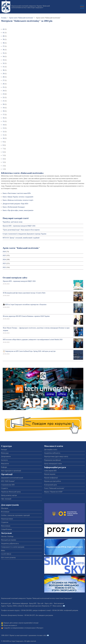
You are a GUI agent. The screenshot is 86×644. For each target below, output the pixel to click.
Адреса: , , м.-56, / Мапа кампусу (32, 606)
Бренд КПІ (33, 603)
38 (3, 43)
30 (3, 70)
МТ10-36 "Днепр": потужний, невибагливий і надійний (21, 238)
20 (3, 104)
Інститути (4, 460)
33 (3, 60)
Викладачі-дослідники (9, 540)
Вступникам (5, 512)
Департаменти (6, 457)
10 (3, 138)
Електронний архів (51, 485)
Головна (4, 18)
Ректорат (4, 450)
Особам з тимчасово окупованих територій (15, 515)
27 (3, 80)
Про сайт (41, 603)
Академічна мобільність (52, 453)
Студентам (5, 522)
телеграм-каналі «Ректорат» (34, 628)
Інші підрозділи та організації (11, 471)
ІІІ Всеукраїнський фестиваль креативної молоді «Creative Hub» (24, 293)
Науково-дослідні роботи (53, 481)
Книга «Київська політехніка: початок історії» (18, 200)
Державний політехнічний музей (12, 478)
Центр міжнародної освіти (53, 464)
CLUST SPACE (6, 554)
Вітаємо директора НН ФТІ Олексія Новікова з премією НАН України (26, 316)
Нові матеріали (59, 603)
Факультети (5, 464)
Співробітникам (6, 529)
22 (3, 97)
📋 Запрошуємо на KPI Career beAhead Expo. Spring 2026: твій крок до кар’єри (29, 351)
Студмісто (4, 488)
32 (3, 63)
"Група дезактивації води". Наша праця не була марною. (21, 230)
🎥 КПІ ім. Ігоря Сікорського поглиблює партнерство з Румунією (25, 305)
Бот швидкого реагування (44, 615)
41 (3, 33)
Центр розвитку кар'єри (9, 495)
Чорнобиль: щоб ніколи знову (13, 222)
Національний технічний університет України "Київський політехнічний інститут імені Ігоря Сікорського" (31, 7)
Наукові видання (50, 474)
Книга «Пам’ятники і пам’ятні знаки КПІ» (17, 193)
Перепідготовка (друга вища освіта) (56, 457)
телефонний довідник (71, 610)
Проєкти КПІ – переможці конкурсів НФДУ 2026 (19, 226)
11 (3, 135)
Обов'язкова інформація (20, 603)
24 (3, 91)
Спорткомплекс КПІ (8, 485)
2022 (4, 267)
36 (3, 50)
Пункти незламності (10, 625)
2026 (4, 252)
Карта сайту (49, 603)
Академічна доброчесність (10, 543)
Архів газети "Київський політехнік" (21, 18)
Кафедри (4, 467)
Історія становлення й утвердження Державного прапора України (24, 234)
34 (3, 57)
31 (3, 67)
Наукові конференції (51, 478)
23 (3, 94)
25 (3, 87)
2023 (4, 263)
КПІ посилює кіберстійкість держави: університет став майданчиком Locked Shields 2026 (33, 340)
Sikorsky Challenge (7, 536)
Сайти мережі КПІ (50, 471)
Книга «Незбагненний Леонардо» (14, 207)
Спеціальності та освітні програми (13, 547)
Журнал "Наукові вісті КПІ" (54, 492)
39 (3, 39)
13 (3, 128)
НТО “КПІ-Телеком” (8, 481)
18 (3, 111)
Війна (3, 551)
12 (3, 132)
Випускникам (6, 526)
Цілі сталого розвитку (8, 558)
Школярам (5, 508)
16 (3, 118)
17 (3, 115)
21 (3, 101)
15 (3, 121)
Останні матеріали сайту (15, 278)
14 (3, 125)
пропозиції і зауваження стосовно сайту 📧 (34, 635)
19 (3, 108)
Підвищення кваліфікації (53, 460)
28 (3, 77)
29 (3, 74)
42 (3, 29)
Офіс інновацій (6, 499)
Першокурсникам (7, 519)
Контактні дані (6, 603)
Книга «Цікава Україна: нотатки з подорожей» (18, 197)
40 (3, 36)
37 (3, 46)
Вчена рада (5, 453)
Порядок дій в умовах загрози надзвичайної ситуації (21, 623)
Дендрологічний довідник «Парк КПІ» (16, 204)
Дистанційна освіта (51, 450)
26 (3, 84)
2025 (4, 256)
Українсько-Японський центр (11, 492)
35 (3, 53)
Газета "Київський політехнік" (54, 488)
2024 (4, 260)
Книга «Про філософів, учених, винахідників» (18, 210)
